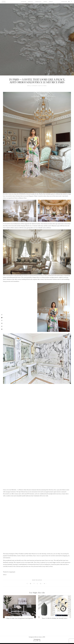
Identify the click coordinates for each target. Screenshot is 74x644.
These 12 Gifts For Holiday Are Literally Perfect (55, 618)
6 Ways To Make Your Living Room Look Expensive (20, 618)
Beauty (31, 2)
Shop (45, 2)
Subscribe (64, 2)
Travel (45, 86)
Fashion (24, 2)
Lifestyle (38, 2)
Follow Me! (37, 641)
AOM (4, 2)
